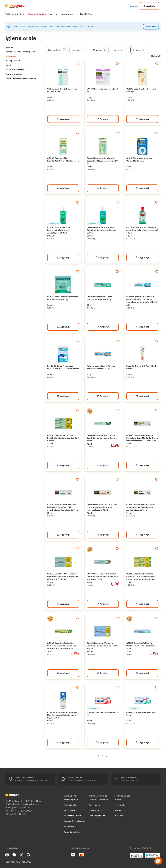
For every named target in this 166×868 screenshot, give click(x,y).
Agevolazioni (95, 805)
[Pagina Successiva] (106, 756)
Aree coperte (70, 805)
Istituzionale (119, 805)
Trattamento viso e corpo (17, 74)
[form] (79, 50)
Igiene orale (11, 56)
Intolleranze (67, 14)
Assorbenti (10, 47)
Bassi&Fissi (86, 14)
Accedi (134, 6)
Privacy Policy (70, 810)
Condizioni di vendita (98, 800)
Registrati (149, 6)
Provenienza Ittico (72, 832)
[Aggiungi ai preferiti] (78, 64)
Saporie (117, 810)
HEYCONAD (119, 816)
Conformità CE (96, 810)
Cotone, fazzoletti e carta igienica (20, 52)
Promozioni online (37, 14)
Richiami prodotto (97, 816)
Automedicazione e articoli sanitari (21, 79)
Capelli (8, 65)
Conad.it (118, 800)
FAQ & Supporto (71, 800)
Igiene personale (13, 61)
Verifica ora (151, 27)
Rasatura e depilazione (15, 70)
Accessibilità (70, 827)
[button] (158, 861)
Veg (52, 14)
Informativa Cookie (73, 816)
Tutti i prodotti (13, 14)
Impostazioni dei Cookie (75, 821)
